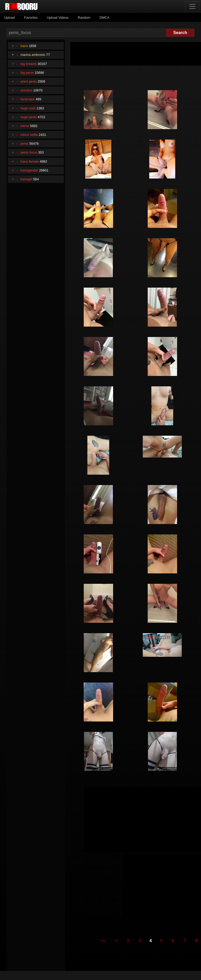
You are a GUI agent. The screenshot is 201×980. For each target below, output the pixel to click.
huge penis (29, 117)
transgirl (27, 179)
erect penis (29, 81)
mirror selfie (29, 135)
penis (25, 144)
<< (103, 941)
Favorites (31, 18)
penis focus (29, 152)
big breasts (29, 64)
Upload (9, 18)
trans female (30, 161)
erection (27, 90)
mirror (25, 126)
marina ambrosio (33, 55)
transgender (29, 170)
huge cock (28, 108)
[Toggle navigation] (192, 6)
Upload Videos (58, 18)
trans (24, 46)
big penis (27, 73)
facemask (28, 99)
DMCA (105, 18)
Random (84, 18)
